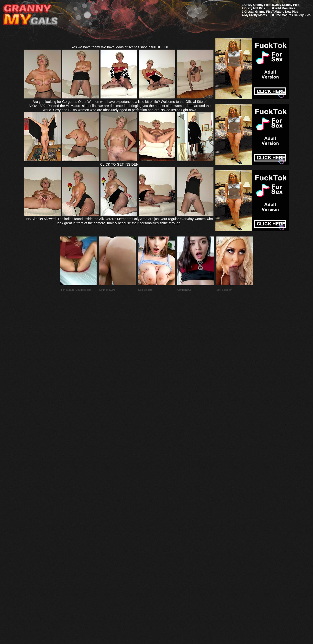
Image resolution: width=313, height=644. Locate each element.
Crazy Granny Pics (257, 5)
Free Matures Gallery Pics (293, 15)
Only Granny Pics (287, 5)
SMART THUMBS (165, 529)
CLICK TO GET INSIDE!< (119, 164)
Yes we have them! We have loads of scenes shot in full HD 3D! (120, 47)
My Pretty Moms (256, 15)
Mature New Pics (286, 12)
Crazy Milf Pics (255, 8)
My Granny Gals (30, 15)
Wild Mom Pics (285, 8)
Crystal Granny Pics (258, 12)
